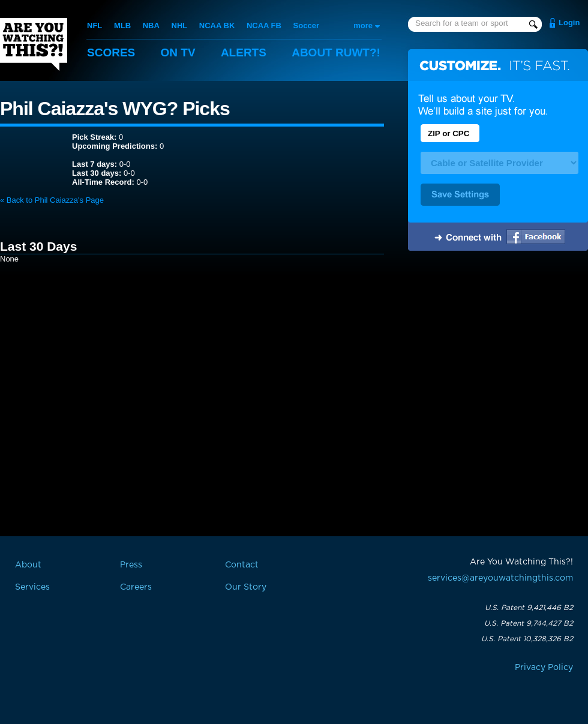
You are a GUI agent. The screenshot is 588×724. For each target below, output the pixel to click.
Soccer (306, 25)
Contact (242, 565)
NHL (180, 25)
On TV (178, 52)
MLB (122, 25)
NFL (94, 25)
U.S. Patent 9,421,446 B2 (529, 608)
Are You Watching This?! (34, 44)
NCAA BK (217, 25)
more (363, 25)
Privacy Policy (544, 668)
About (336, 52)
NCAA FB (264, 25)
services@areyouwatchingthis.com (500, 578)
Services (32, 587)
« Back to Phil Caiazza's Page (52, 200)
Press (131, 565)
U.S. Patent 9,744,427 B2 (529, 623)
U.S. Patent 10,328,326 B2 (527, 639)
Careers (136, 587)
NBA (151, 25)
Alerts (244, 52)
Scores (111, 52)
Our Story (246, 587)
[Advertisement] (498, 350)
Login (569, 22)
